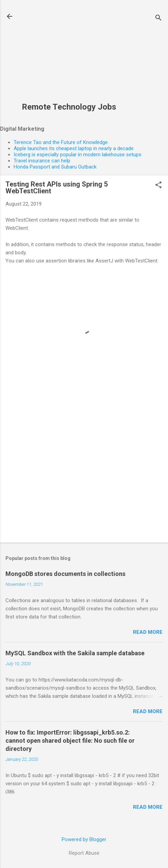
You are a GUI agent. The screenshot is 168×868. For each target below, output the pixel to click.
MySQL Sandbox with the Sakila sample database (75, 653)
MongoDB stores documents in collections (65, 574)
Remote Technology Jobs (69, 107)
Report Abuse (84, 853)
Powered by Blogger (84, 839)
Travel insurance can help (42, 161)
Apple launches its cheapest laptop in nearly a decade (74, 148)
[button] (158, 186)
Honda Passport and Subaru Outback (55, 167)
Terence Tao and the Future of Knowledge (61, 142)
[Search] (158, 19)
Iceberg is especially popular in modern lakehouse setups (78, 155)
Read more (148, 632)
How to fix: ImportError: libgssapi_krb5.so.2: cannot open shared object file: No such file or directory (70, 741)
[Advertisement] (69, 55)
